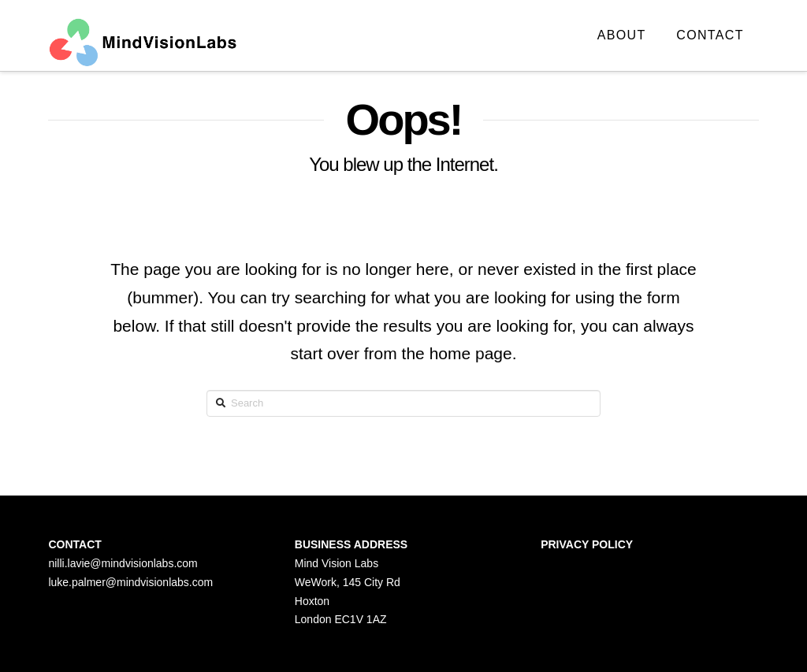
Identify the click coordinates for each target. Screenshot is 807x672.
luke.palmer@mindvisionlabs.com (130, 582)
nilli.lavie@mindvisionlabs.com (123, 563)
